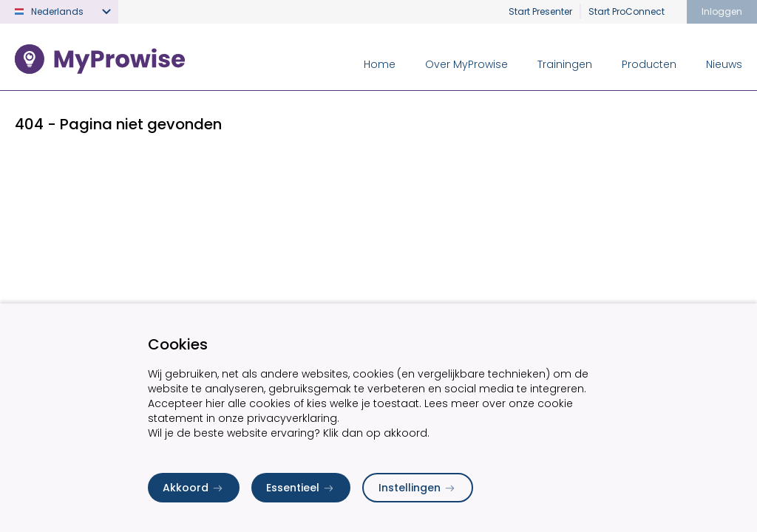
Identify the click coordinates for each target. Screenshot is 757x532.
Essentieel (301, 488)
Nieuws (724, 64)
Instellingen (418, 488)
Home (380, 64)
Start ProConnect (627, 11)
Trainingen (565, 64)
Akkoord (194, 488)
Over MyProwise (466, 64)
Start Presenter (540, 11)
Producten (649, 64)
